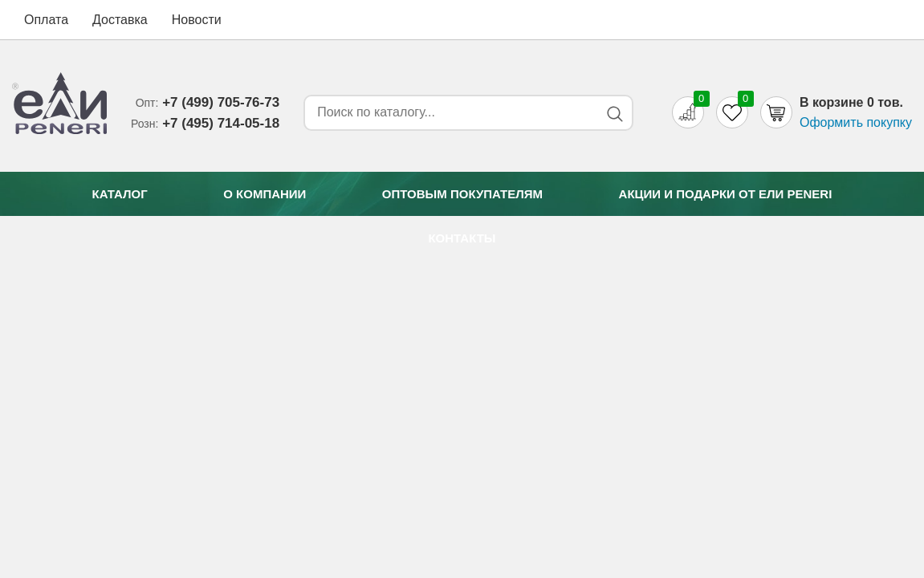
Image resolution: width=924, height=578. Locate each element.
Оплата (46, 20)
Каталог (120, 194)
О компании (265, 194)
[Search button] (615, 114)
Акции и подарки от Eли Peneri (726, 194)
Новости (197, 20)
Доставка (120, 20)
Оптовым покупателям (462, 194)
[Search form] (448, 112)
